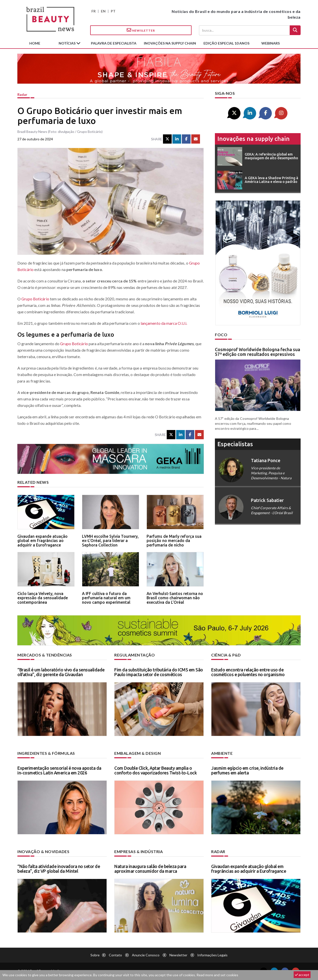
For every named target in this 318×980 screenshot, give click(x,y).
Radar (22, 94)
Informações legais (212, 955)
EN (103, 11)
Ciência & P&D (226, 655)
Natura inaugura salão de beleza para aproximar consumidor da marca (150, 869)
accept (302, 975)
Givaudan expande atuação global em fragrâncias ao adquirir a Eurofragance (42, 541)
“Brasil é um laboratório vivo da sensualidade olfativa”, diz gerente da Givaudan (61, 672)
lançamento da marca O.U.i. (164, 323)
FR (94, 11)
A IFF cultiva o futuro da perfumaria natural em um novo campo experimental (106, 598)
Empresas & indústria (139, 851)
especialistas (235, 444)
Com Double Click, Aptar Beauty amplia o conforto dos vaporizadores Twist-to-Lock (156, 770)
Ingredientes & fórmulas (46, 753)
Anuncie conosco (146, 955)
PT (113, 11)
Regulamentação (135, 655)
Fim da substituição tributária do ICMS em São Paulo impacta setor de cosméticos (159, 672)
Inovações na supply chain (170, 43)
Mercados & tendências (45, 655)
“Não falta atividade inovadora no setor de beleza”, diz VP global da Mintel (59, 869)
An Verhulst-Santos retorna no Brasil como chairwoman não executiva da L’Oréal (175, 598)
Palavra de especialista (114, 43)
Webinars (271, 43)
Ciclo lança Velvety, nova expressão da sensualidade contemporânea (43, 598)
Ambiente (222, 753)
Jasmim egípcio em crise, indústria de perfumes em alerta (247, 770)
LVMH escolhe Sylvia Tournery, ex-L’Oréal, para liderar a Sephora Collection (110, 541)
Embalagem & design (138, 753)
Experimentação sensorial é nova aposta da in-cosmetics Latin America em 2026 (59, 770)
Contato (115, 955)
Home (35, 43)
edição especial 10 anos (226, 43)
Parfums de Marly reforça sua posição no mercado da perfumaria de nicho (174, 541)
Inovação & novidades (43, 851)
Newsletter (141, 30)
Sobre (95, 955)
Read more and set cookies (217, 975)
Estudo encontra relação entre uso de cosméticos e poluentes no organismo (248, 672)
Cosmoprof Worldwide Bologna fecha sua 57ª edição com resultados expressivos (258, 352)
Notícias (67, 43)
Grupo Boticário (36, 299)
